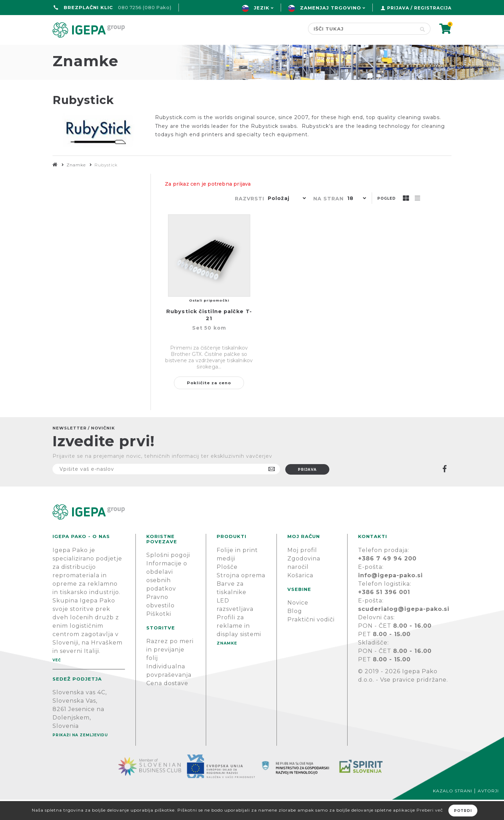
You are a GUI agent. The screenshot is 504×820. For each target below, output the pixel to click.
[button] (285, 219)
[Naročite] (166, 489)
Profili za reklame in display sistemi (239, 646)
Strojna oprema (241, 596)
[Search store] (361, 29)
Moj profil (302, 570)
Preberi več (430, 810)
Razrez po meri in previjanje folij (170, 670)
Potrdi (463, 811)
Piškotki (159, 634)
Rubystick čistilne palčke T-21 (209, 335)
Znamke (226, 51)
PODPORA (349, 51)
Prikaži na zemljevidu (80, 755)
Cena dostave (167, 704)
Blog (295, 631)
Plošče (227, 587)
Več (57, 680)
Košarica (300, 596)
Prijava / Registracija (419, 8)
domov (66, 51)
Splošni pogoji (168, 575)
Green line (172, 51)
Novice (298, 623)
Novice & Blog (286, 51)
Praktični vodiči (311, 640)
